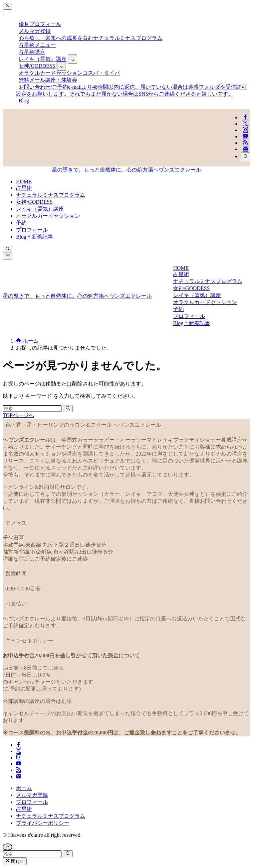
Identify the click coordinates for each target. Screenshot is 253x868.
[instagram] (245, 130)
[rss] (245, 143)
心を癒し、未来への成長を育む (91, 38)
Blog (24, 101)
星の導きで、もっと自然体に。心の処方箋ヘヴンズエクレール (126, 170)
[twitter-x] (245, 124)
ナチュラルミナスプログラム (51, 816)
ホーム (24, 788)
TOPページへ (18, 415)
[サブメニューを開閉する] (73, 59)
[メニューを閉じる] (7, 6)
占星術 (24, 809)
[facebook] (245, 117)
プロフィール (32, 802)
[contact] (245, 149)
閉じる (15, 861)
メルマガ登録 (32, 795)
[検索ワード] (32, 409)
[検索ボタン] (7, 249)
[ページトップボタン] (7, 847)
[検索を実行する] (68, 409)
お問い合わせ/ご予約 (131, 90)
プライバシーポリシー (43, 823)
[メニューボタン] (7, 256)
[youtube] (245, 136)
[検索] (246, 157)
